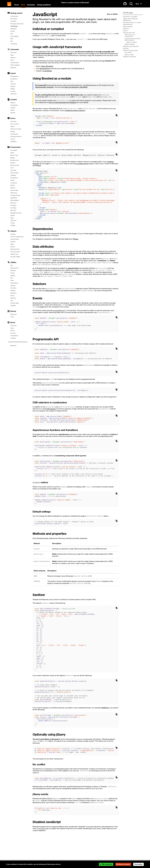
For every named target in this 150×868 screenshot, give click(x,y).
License (13, 336)
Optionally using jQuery (131, 53)
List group (14, 186)
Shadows (13, 296)
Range (13, 134)
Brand (12, 333)
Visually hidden (15, 260)
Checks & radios (16, 132)
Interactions (14, 286)
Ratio (12, 247)
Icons (12, 320)
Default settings (130, 47)
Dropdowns (14, 181)
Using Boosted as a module (132, 25)
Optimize (13, 70)
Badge (13, 161)
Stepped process (16, 216)
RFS (12, 42)
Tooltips (13, 228)
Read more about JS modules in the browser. (60, 136)
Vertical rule (14, 257)
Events (125, 34)
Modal (12, 188)
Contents (13, 24)
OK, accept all (107, 864)
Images (13, 111)
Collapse (13, 178)
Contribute (14, 47)
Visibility (13, 308)
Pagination (14, 201)
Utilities (13, 92)
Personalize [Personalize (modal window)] (138, 864)
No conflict (128, 55)
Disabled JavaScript (129, 59)
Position (13, 245)
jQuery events (129, 57)
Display (13, 278)
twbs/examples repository (45, 90)
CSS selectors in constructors (130, 39)
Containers (14, 82)
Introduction (14, 19)
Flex (12, 281)
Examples (32, 7)
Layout (13, 142)
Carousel (13, 173)
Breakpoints (14, 79)
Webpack (13, 32)
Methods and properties (131, 49)
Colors (12, 276)
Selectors (126, 32)
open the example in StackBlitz (76, 90)
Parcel (12, 34)
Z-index (13, 94)
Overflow (13, 291)
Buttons (13, 166)
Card (12, 171)
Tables (12, 113)
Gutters (13, 89)
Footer (12, 183)
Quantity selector (16, 139)
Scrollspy (13, 211)
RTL (12, 44)
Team (12, 331)
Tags (12, 221)
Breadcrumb (15, 163)
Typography (14, 108)
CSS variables (15, 68)
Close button (15, 176)
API (12, 268)
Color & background (17, 240)
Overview (13, 55)
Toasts (12, 226)
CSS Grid (13, 97)
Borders (13, 273)
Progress (13, 208)
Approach (14, 317)
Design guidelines (45, 7)
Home (18, 7)
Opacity (13, 288)
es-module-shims (82, 166)
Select (12, 129)
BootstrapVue (45, 71)
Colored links (15, 242)
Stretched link (15, 252)
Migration (13, 348)
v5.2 (139, 7)
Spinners (13, 213)
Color (12, 63)
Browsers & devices (17, 27)
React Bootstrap (47, 69)
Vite (12, 37)
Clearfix (13, 237)
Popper (76, 242)
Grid (12, 84)
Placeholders (15, 203)
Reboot (13, 106)
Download (14, 22)
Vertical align (15, 306)
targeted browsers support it (75, 113)
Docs (25, 7)
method (132, 45)
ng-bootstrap (47, 74)
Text (12, 303)
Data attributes (128, 29)
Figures (13, 116)
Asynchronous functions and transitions (133, 42)
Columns (13, 87)
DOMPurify (105, 711)
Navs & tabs (14, 193)
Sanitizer (126, 51)
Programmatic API (129, 36)
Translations (14, 338)
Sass (12, 58)
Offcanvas (14, 196)
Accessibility (14, 39)
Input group (14, 137)
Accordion (14, 153)
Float (12, 283)
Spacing (13, 301)
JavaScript (14, 29)
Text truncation (15, 255)
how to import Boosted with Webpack (63, 105)
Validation (14, 144)
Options (13, 60)
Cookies (13, 341)
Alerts (12, 156)
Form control (15, 127)
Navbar (13, 191)
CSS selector (51, 412)
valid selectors (50, 293)
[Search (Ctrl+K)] (131, 6)
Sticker (13, 218)
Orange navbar (15, 198)
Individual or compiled (130, 20)
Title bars (13, 223)
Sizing (12, 298)
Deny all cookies (124, 864)
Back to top (14, 158)
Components (15, 65)
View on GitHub (112, 17)
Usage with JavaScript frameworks (130, 22)
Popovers (13, 206)
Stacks (13, 250)
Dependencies (128, 27)
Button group (15, 168)
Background (14, 271)
